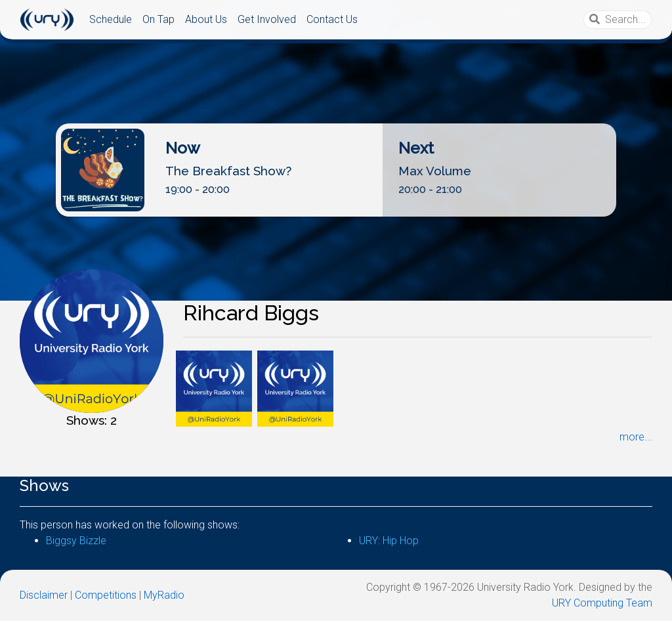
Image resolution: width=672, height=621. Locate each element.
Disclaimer (44, 595)
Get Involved (267, 19)
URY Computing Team (602, 603)
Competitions (106, 595)
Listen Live (331, 206)
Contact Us (332, 19)
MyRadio (164, 595)
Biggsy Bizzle (76, 541)
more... (636, 437)
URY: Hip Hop (389, 541)
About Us (206, 19)
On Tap (158, 19)
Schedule (111, 19)
